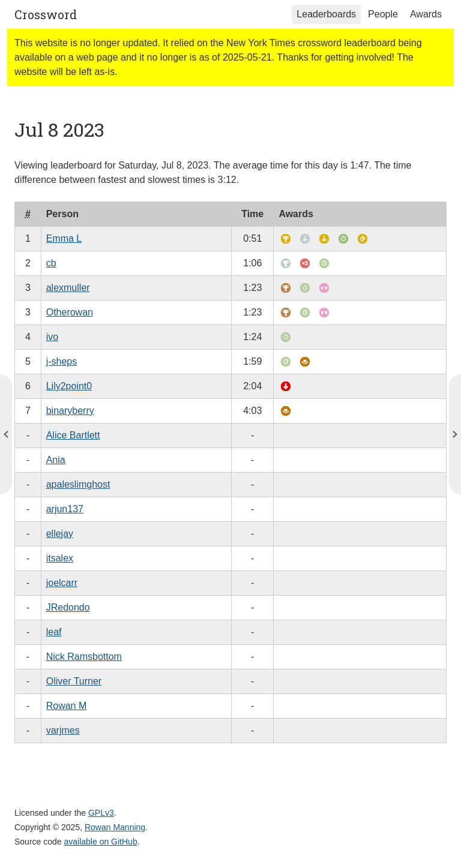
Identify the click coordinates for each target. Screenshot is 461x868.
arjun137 (65, 509)
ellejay (60, 534)
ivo (52, 337)
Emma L (64, 238)
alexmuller (68, 288)
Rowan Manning (115, 827)
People (383, 14)
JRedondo (68, 607)
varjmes (63, 730)
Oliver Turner (74, 681)
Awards (426, 14)
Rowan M (67, 706)
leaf (54, 632)
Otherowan (70, 312)
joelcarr (62, 583)
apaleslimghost (78, 484)
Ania (56, 460)
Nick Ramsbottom (84, 657)
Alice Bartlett (73, 435)
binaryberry (70, 411)
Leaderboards (326, 14)
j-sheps (62, 361)
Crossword (46, 14)
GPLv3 (101, 813)
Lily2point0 (69, 386)
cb (51, 263)
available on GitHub (101, 842)
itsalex (60, 558)
